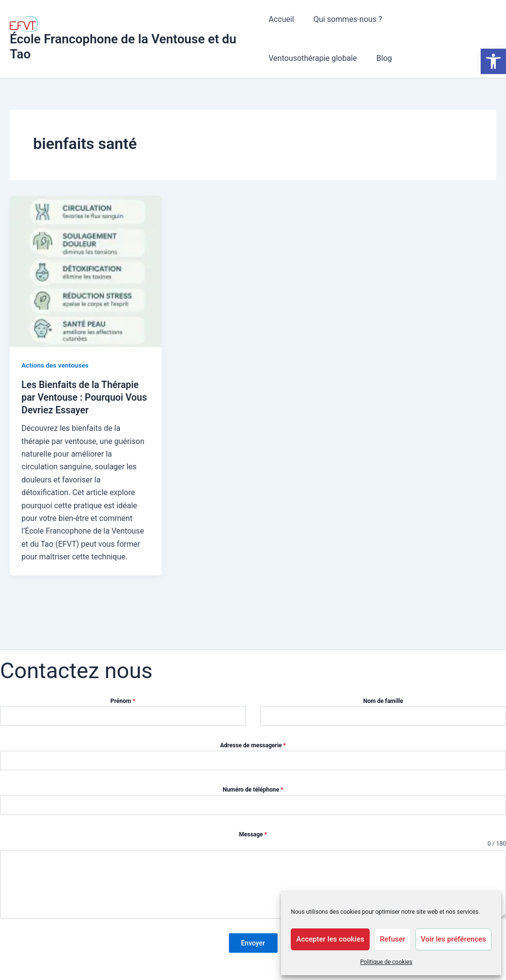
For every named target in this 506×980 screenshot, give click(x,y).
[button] (493, 61)
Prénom (123, 704)
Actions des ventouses (56, 365)
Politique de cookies (386, 962)
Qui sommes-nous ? (344, 19)
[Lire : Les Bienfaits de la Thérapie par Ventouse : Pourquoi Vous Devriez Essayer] (86, 271)
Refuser (393, 939)
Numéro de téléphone (253, 793)
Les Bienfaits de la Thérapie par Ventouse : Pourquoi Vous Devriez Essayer (82, 397)
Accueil (281, 19)
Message (253, 837)
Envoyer (253, 946)
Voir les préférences (453, 939)
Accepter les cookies (330, 939)
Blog (276, 58)
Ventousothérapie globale (438, 19)
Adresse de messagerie (253, 748)
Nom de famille (383, 704)
